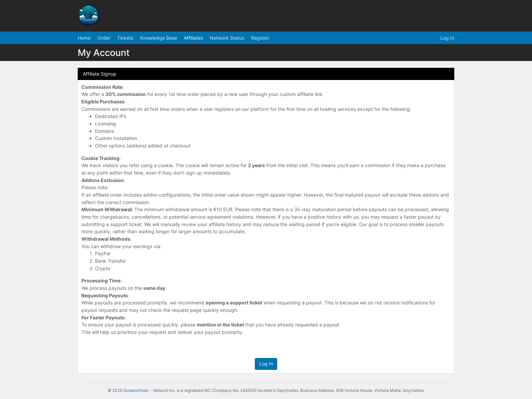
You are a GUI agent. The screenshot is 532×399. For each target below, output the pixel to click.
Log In (447, 38)
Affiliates (193, 38)
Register (260, 38)
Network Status (227, 38)
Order (104, 38)
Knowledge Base (159, 38)
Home (84, 38)
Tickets (125, 38)
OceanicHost (136, 390)
